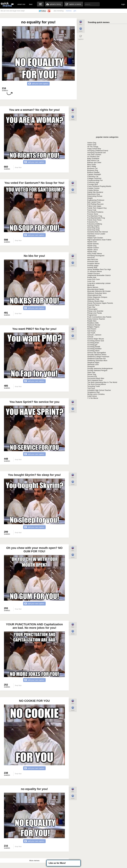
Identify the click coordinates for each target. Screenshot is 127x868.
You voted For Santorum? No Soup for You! (34, 183)
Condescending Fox (95, 180)
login (123, 4)
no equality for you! (34, 789)
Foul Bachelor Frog (95, 216)
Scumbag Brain (93, 343)
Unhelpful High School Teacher (99, 390)
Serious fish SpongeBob (97, 353)
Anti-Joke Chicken (94, 155)
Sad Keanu (92, 331)
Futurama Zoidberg (95, 224)
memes (69, 11)
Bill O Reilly (92, 166)
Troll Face (91, 388)
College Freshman (94, 178)
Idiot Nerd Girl (93, 260)
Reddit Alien (92, 321)
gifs (75, 11)
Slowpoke (91, 366)
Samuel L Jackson (94, 335)
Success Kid (92, 376)
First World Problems (95, 212)
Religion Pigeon (93, 327)
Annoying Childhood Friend (98, 151)
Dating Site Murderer (95, 192)
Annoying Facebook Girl (97, 153)
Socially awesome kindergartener (100, 368)
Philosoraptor (92, 309)
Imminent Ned (93, 261)
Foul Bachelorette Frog (96, 218)
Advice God (92, 145)
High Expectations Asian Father (99, 240)
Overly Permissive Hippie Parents (100, 303)
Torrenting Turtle (94, 386)
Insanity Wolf (92, 267)
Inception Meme (93, 263)
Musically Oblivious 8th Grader (99, 291)
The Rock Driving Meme (97, 384)
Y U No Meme (93, 398)
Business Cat (92, 168)
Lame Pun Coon (94, 279)
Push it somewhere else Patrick (99, 317)
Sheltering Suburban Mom (97, 361)
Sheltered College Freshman (98, 357)
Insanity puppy (93, 265)
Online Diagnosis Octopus (97, 297)
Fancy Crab (92, 210)
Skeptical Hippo (93, 363)
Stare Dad (91, 372)
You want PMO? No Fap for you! (34, 329)
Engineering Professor (96, 200)
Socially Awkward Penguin (97, 370)
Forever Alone (93, 214)
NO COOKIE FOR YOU (34, 701)
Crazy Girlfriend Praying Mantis (99, 186)
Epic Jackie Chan (94, 202)
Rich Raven (92, 329)
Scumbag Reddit (94, 347)
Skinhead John (93, 364)
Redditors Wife (93, 323)
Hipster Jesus (93, 250)
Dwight (90, 198)
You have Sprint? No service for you (34, 402)
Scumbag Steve (93, 351)
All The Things (93, 147)
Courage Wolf (93, 184)
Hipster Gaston (93, 248)
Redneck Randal (94, 325)
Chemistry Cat (93, 176)
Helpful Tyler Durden (95, 238)
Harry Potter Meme (95, 254)
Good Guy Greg (93, 230)
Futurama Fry (92, 222)
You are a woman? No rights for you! (34, 110)
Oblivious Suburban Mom (97, 293)
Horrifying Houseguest (96, 256)
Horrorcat (91, 258)
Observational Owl (94, 295)
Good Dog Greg (93, 228)
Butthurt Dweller (93, 172)
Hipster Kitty (92, 252)
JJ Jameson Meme (95, 271)
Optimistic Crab (93, 299)
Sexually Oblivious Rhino (97, 355)
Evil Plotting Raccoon (95, 204)
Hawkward (91, 236)
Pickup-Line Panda (95, 313)
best (31, 4)
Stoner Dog (92, 374)
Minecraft (91, 285)
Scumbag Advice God (96, 341)
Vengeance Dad (93, 392)
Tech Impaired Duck (95, 380)
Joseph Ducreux (94, 273)
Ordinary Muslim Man (96, 301)
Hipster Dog (92, 246)
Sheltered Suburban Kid (96, 359)
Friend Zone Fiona (94, 220)
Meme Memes (93, 287)
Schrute (90, 337)
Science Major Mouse (96, 339)
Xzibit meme (92, 396)
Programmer (92, 315)
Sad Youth (91, 333)
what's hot (21, 4)
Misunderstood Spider (96, 289)
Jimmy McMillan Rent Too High (99, 269)
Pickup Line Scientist (95, 311)
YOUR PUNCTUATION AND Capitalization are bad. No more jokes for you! (34, 626)
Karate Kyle (92, 277)
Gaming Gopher (93, 226)
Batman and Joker (94, 162)
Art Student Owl (93, 157)
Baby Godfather (93, 159)
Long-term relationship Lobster (99, 283)
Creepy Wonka (93, 190)
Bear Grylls (92, 164)
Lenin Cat (91, 281)
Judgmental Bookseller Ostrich (99, 275)
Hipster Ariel (92, 242)
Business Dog (93, 170)
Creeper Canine (93, 188)
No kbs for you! (34, 256)
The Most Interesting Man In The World (102, 382)
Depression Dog (93, 194)
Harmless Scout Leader (96, 234)
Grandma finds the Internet (98, 232)
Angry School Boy (94, 149)
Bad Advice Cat (93, 160)
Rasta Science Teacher (96, 319)
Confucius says (93, 182)
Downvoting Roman (95, 196)
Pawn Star (91, 307)
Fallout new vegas (94, 206)
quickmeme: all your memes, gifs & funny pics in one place (7, 4)
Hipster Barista (93, 244)
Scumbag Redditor (94, 349)
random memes (40, 4)
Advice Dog (92, 143)
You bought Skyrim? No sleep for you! (34, 475)
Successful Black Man (96, 378)
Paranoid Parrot (93, 305)
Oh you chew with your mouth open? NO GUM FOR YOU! (34, 550)
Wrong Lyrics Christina (96, 394)
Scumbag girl (92, 345)
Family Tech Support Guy (97, 208)
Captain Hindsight (94, 174)
